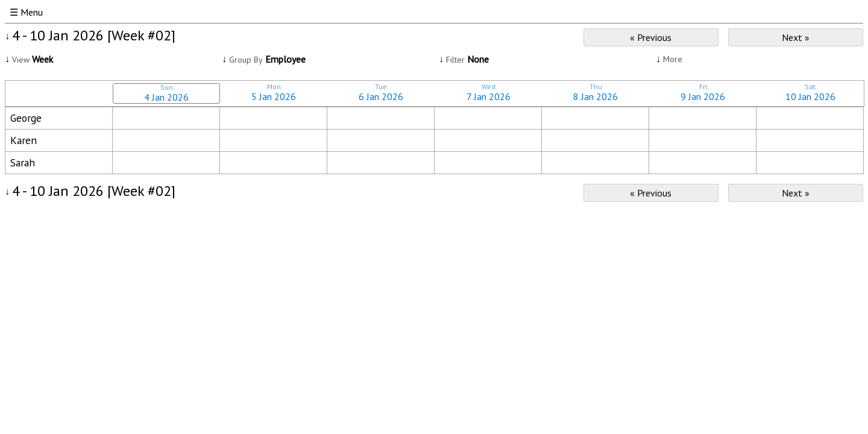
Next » (796, 37)
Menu (32, 12)
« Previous (651, 37)
